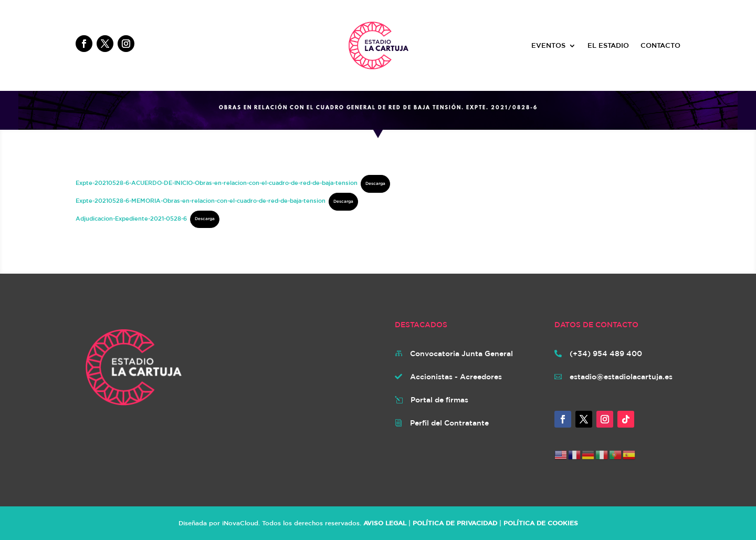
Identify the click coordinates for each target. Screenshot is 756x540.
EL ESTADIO (608, 46)
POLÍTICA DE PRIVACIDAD (455, 523)
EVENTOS (548, 46)
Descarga (375, 183)
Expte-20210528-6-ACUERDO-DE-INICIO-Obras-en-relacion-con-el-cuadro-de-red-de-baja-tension (217, 183)
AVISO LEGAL (385, 523)
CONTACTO (660, 46)
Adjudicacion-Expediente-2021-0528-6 (131, 218)
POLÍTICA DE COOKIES (541, 523)
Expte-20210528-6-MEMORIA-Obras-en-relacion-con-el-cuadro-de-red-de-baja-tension (201, 200)
